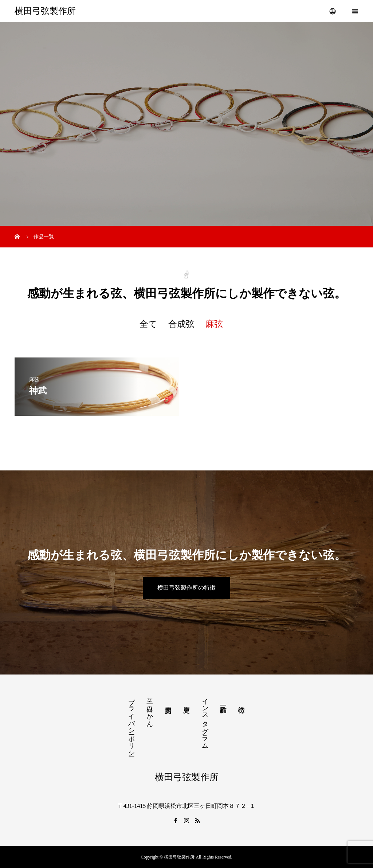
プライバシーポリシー (131, 724)
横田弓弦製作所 (45, 11)
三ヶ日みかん (150, 709)
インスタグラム (205, 720)
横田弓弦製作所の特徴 (186, 588)
